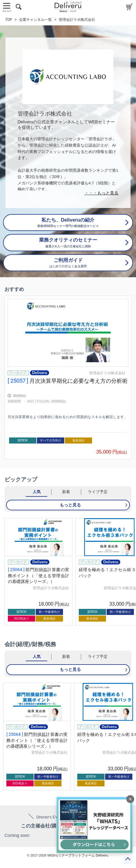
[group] (68, 377)
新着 (66, 492)
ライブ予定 (98, 492)
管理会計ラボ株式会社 (107, 373)
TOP (9, 20)
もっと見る (70, 505)
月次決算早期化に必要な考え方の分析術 (68, 381)
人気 (37, 492)
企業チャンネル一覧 (35, 20)
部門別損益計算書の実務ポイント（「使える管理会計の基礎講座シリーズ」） (38, 575)
